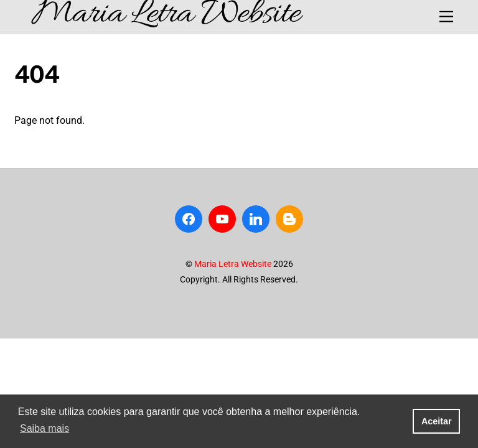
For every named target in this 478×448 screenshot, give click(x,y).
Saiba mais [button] (45, 428)
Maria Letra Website (233, 264)
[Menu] (446, 17)
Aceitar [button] (437, 421)
